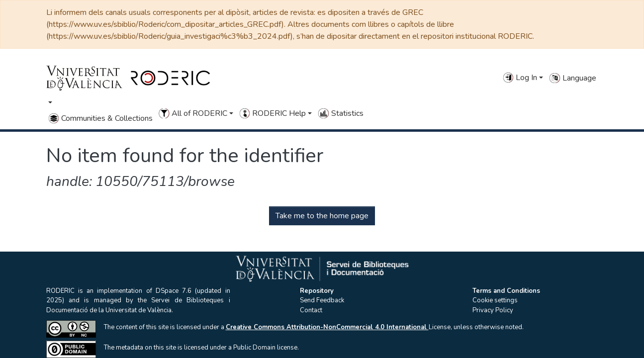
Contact (311, 310)
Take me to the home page (322, 216)
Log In (520, 78)
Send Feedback (322, 300)
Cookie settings (495, 300)
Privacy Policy (493, 310)
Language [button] (572, 78)
